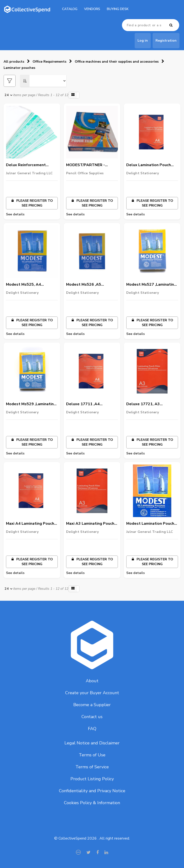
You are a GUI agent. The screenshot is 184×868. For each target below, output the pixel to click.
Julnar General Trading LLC (29, 173)
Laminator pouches (19, 68)
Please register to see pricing (32, 203)
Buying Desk (118, 9)
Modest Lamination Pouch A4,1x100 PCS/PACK (150, 524)
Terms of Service (92, 767)
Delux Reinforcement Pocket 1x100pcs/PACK (28, 165)
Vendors (92, 9)
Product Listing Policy (92, 779)
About (92, 681)
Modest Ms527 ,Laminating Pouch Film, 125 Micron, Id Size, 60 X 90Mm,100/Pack (151, 285)
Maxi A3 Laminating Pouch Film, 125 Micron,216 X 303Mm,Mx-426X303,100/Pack (90, 524)
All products (14, 62)
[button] (74, 95)
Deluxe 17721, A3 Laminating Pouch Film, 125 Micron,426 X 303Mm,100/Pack (152, 404)
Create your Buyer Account (92, 693)
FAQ (92, 729)
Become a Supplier (92, 705)
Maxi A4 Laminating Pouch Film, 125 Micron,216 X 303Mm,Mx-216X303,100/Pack (30, 524)
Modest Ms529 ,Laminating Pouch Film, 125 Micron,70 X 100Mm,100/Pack (32, 404)
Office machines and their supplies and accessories (117, 62)
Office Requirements (49, 62)
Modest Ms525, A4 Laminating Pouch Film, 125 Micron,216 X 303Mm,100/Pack (31, 285)
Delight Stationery (143, 173)
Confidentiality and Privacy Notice (92, 791)
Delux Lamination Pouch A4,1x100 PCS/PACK (149, 165)
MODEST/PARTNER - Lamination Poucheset (87, 165)
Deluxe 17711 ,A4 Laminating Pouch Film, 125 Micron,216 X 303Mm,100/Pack (91, 404)
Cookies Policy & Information (92, 803)
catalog (70, 9)
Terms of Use (92, 755)
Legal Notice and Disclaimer (92, 743)
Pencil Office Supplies (85, 173)
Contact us (92, 717)
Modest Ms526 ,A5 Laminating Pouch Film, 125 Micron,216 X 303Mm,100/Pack (91, 285)
